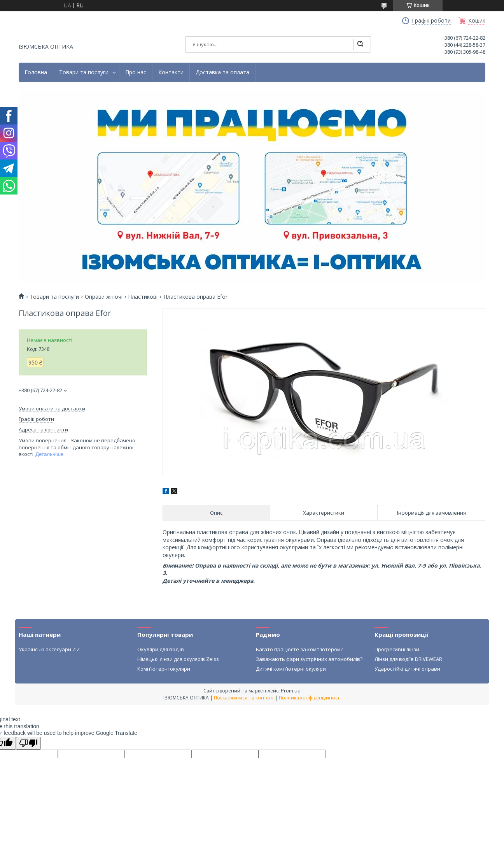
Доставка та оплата (222, 72)
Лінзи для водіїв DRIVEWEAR (408, 659)
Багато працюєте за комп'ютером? (299, 649)
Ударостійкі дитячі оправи (407, 669)
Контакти (171, 72)
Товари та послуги (84, 72)
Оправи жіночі (104, 297)
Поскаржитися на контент (244, 698)
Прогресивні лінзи (397, 649)
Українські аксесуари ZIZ (49, 649)
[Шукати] (360, 44)
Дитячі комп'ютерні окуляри (291, 669)
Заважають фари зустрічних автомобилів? (309, 659)
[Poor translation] (28, 743)
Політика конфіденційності (310, 698)
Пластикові (143, 297)
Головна (36, 72)
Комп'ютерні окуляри (164, 669)
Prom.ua (291, 691)
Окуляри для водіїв (161, 649)
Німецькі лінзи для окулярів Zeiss (178, 659)
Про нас (136, 72)
